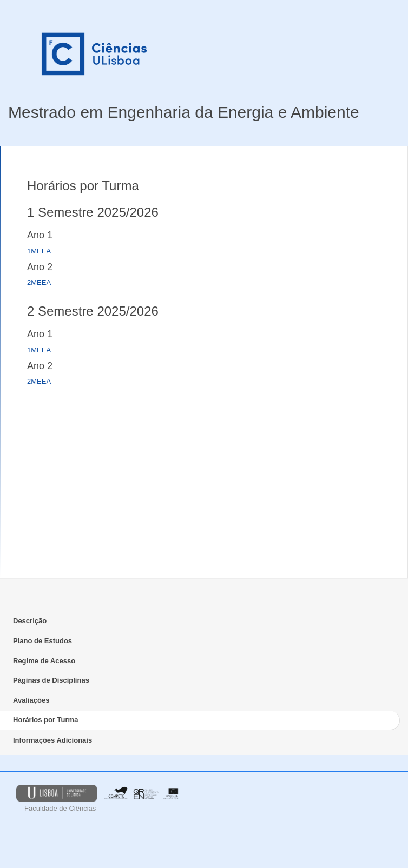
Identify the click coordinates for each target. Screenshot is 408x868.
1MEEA (39, 251)
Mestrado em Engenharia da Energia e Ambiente (184, 112)
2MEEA (39, 282)
